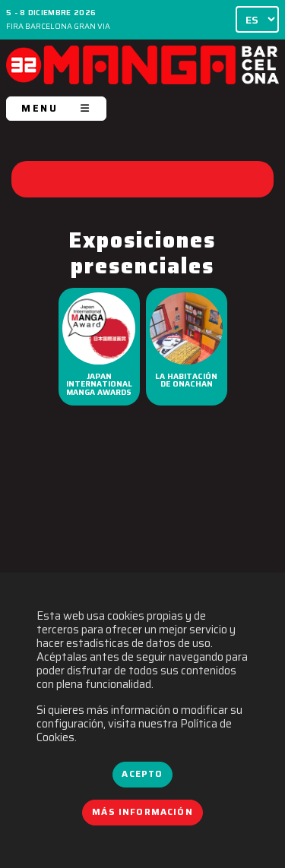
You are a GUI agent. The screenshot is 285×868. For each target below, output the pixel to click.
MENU (56, 108)
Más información (142, 812)
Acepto (142, 774)
